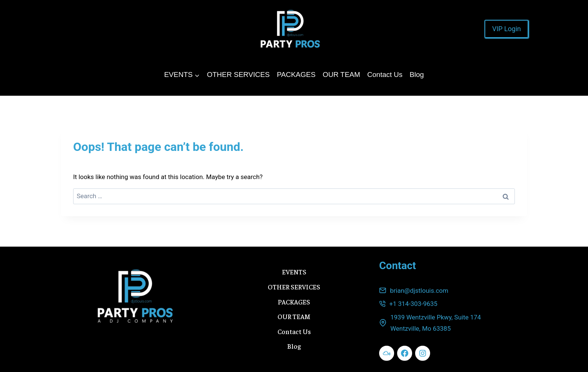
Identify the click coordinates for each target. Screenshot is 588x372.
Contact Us (385, 75)
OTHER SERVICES (238, 75)
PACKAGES (296, 75)
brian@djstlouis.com (419, 291)
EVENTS (294, 272)
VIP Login (506, 29)
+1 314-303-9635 (413, 304)
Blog (417, 75)
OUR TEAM (341, 75)
